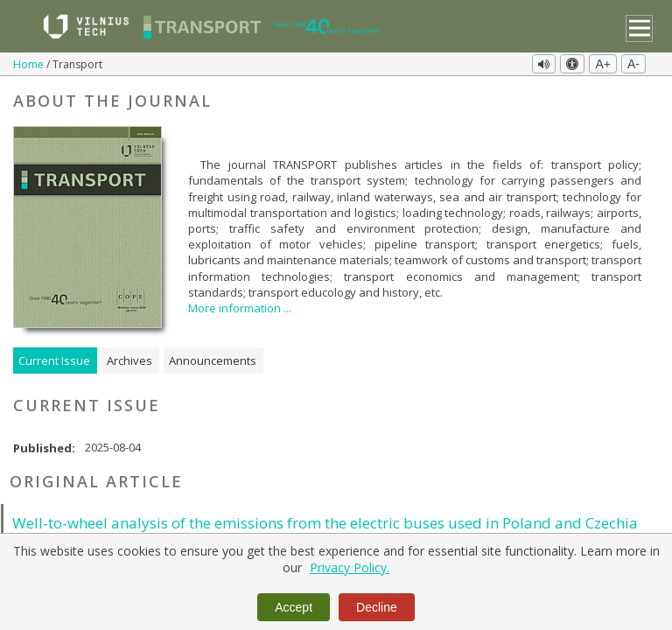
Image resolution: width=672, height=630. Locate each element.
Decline (377, 607)
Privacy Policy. (350, 567)
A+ (603, 64)
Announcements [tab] (213, 359)
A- (633, 64)
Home (30, 64)
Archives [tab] (129, 359)
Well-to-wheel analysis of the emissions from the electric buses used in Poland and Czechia (325, 520)
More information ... (240, 306)
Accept (294, 607)
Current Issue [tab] (54, 359)
